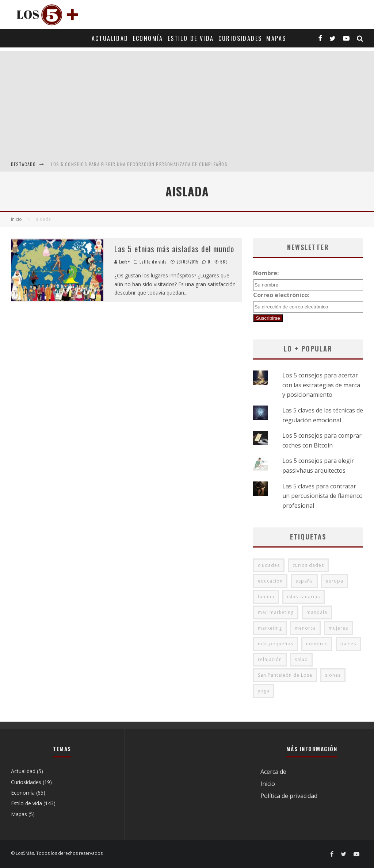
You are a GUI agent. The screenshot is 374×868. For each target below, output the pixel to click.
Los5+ (122, 262)
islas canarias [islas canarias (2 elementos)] (304, 597)
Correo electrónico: (281, 295)
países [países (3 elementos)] (348, 644)
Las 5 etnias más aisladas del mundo (174, 249)
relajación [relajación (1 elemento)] (270, 659)
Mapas (276, 38)
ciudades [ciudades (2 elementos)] (269, 565)
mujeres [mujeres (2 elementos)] (338, 628)
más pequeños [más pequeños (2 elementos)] (276, 644)
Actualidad (110, 38)
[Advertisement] (187, 102)
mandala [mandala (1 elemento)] (317, 612)
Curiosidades (240, 38)
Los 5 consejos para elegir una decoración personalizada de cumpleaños (139, 164)
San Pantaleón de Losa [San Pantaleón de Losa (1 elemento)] (285, 675)
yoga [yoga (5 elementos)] (264, 691)
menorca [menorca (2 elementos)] (305, 628)
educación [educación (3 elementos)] (270, 581)
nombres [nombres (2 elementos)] (317, 644)
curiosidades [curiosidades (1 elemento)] (308, 565)
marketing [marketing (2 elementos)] (270, 628)
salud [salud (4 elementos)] (301, 659)
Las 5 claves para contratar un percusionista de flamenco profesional (323, 496)
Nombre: (266, 273)
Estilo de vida (191, 38)
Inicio (268, 784)
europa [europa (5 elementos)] (335, 581)
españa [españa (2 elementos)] (304, 581)
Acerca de (273, 772)
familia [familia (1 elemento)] (266, 597)
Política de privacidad (289, 796)
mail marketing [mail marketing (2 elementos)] (276, 612)
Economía (148, 38)
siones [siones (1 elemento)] (333, 675)
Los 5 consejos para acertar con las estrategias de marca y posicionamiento (321, 385)
